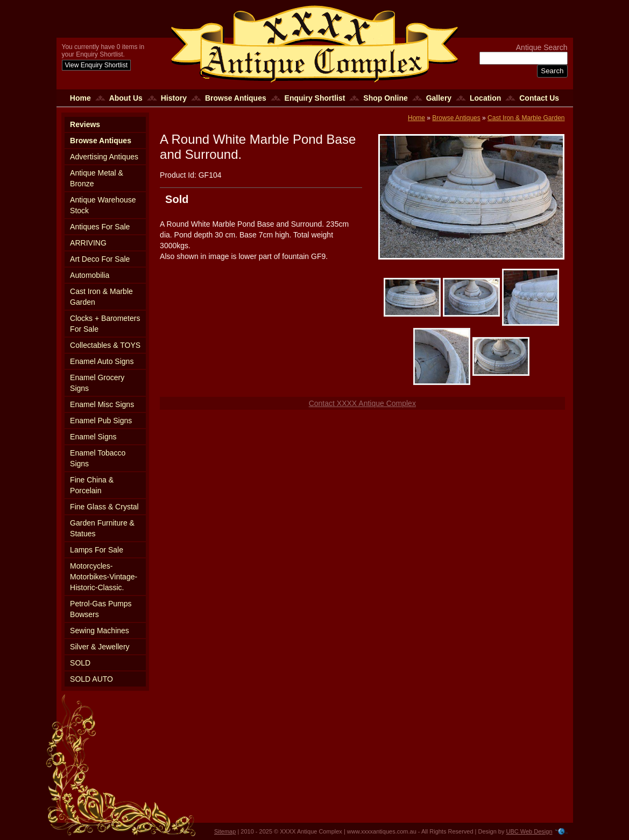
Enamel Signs (93, 437)
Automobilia (90, 275)
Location (485, 98)
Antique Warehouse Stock (103, 205)
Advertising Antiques (104, 157)
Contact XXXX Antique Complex (362, 403)
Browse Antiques (236, 98)
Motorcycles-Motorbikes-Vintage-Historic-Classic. (104, 577)
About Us (126, 98)
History (174, 98)
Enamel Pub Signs (101, 421)
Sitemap (225, 831)
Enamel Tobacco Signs (98, 458)
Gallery (439, 98)
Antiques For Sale (100, 227)
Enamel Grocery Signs (97, 383)
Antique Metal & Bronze (97, 178)
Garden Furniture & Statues (102, 528)
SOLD (80, 663)
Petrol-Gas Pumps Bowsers (101, 609)
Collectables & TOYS (105, 345)
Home (80, 98)
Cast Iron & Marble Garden (101, 297)
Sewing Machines (100, 631)
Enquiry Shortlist (315, 98)
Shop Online (385, 98)
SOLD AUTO (91, 679)
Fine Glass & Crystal (104, 507)
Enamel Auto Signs (102, 361)
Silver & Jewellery (100, 647)
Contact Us (539, 98)
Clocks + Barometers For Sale (105, 324)
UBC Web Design (529, 831)
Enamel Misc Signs (102, 404)
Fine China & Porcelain (92, 485)
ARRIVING (88, 243)
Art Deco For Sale (100, 259)
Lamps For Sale (97, 550)
